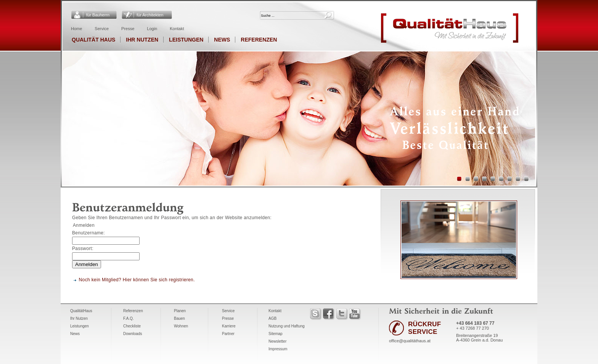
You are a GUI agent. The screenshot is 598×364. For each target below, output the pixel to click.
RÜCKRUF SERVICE (424, 328)
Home (76, 29)
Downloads (133, 334)
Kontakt (177, 29)
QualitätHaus (81, 311)
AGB (272, 318)
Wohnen (181, 326)
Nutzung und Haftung (287, 326)
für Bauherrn (98, 15)
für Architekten (150, 15)
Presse (128, 29)
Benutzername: (88, 233)
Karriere (229, 326)
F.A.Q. (129, 318)
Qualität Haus (93, 40)
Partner (228, 334)
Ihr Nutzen (142, 40)
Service (102, 29)
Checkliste (132, 326)
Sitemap (276, 334)
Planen (180, 311)
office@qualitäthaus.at (410, 341)
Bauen (179, 318)
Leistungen (186, 40)
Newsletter (277, 341)
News (222, 40)
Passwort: (83, 249)
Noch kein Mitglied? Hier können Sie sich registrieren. (137, 280)
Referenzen (259, 40)
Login (152, 29)
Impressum (278, 349)
